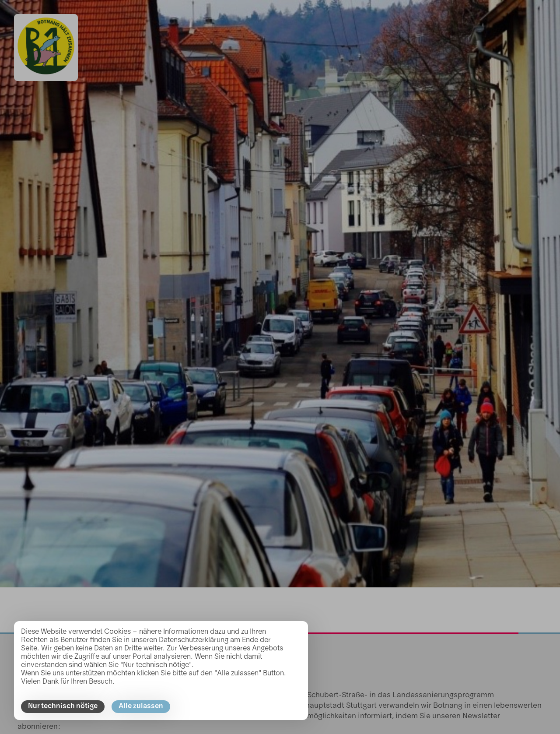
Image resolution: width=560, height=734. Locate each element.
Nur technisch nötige (63, 706)
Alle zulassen (141, 706)
